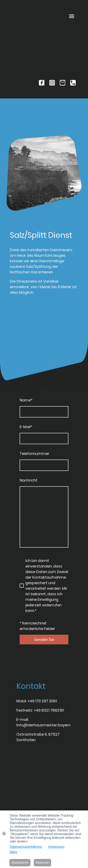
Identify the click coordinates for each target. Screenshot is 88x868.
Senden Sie (44, 640)
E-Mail (26, 427)
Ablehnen (43, 863)
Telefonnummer (34, 454)
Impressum (56, 847)
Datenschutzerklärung (26, 847)
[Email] (63, 83)
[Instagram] (52, 83)
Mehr (14, 852)
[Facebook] (42, 83)
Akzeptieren (20, 863)
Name (26, 400)
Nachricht (29, 480)
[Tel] (73, 83)
